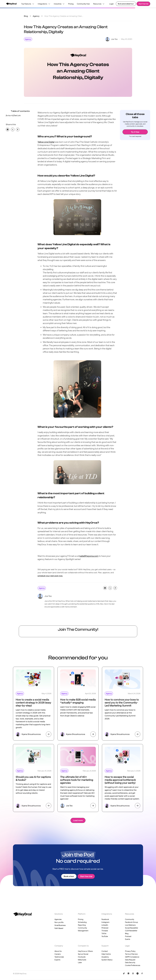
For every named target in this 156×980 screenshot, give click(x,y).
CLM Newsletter (131, 931)
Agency (36, 16)
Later (80, 962)
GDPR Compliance (132, 957)
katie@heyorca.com (89, 556)
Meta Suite (82, 960)
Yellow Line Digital (46, 142)
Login (112, 4)
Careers (58, 954)
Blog (26, 16)
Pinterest (105, 928)
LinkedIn (105, 925)
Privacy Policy (130, 951)
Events (128, 939)
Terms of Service (131, 954)
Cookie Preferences (133, 965)
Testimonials (59, 957)
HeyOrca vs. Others (85, 951)
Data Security (130, 962)
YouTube (105, 936)
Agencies (58, 919)
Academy (105, 957)
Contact (105, 951)
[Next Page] (78, 820)
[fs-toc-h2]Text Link (13, 115)
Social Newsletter (132, 928)
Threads (105, 931)
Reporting (82, 925)
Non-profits (59, 922)
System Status (107, 960)
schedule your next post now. (50, 576)
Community (130, 919)
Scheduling (82, 922)
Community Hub (83, 4)
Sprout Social (83, 954)
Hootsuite (82, 957)
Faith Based (59, 928)
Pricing (71, 4)
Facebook (105, 919)
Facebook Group (131, 922)
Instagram (105, 922)
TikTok (104, 933)
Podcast (128, 936)
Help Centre (106, 954)
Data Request (130, 960)
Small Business (60, 925)
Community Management (83, 929)
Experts (57, 960)
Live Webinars (130, 925)
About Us (58, 951)
